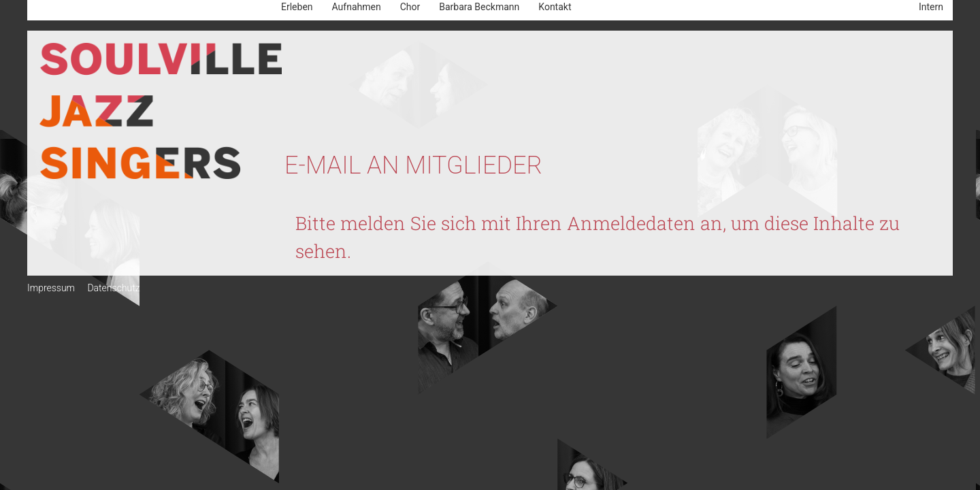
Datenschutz (113, 288)
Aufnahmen (357, 7)
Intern (931, 7)
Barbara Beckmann (479, 7)
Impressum (51, 288)
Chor (410, 7)
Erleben (297, 7)
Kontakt (555, 7)
